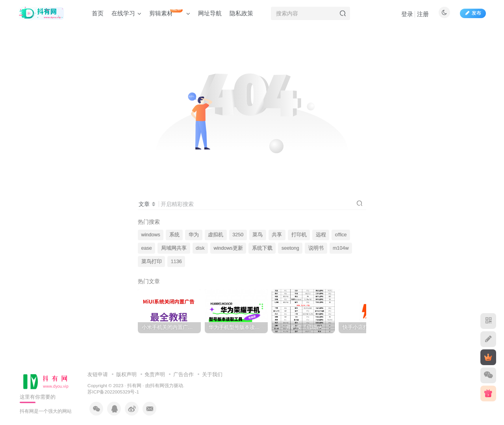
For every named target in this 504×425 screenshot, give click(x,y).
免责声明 (155, 374)
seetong (290, 248)
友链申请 (98, 374)
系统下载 (262, 248)
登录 (407, 14)
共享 (277, 235)
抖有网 (134, 385)
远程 (321, 235)
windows (151, 235)
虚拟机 (216, 235)
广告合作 (183, 374)
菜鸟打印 (152, 262)
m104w (341, 248)
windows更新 (228, 248)
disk (200, 248)
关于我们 (212, 374)
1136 (176, 262)
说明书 (316, 248)
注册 (423, 14)
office (341, 235)
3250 (238, 235)
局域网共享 (174, 248)
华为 (194, 235)
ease (147, 248)
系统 (174, 235)
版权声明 (126, 374)
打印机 (299, 235)
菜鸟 (258, 235)
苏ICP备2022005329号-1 (113, 392)
